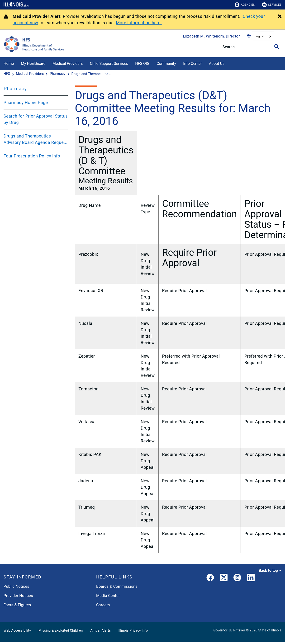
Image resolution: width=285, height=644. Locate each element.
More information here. (139, 23)
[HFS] (7, 74)
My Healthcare (33, 64)
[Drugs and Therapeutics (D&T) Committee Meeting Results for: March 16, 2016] (91, 74)
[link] (210, 578)
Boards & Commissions (117, 586)
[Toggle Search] (277, 47)
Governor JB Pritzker (229, 630)
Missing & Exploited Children (61, 630)
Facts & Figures (17, 605)
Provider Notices (18, 596)
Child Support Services (109, 64)
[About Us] (228, 63)
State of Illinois (270, 630)
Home (9, 64)
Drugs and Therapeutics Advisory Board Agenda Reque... (36, 139)
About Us (217, 64)
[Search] (250, 47)
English (260, 36)
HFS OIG (142, 64)
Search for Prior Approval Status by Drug (36, 119)
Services (272, 5)
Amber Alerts (101, 630)
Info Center (192, 64)
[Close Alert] (280, 17)
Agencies (245, 5)
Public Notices (16, 586)
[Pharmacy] (58, 74)
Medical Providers (68, 64)
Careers (103, 605)
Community (166, 64)
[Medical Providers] (30, 74)
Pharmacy (15, 89)
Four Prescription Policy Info (32, 156)
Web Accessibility (17, 630)
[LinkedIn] (251, 578)
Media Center (108, 596)
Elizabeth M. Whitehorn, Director (211, 36)
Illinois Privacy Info (133, 630)
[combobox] (263, 36)
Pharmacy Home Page (26, 102)
